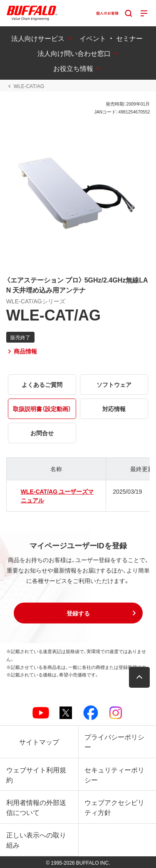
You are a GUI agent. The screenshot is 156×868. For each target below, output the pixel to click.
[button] (78, 613)
